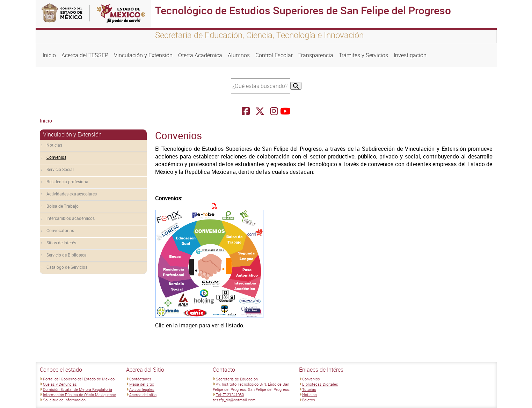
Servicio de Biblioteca (67, 255)
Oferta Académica (200, 55)
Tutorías (309, 389)
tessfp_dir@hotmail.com (234, 400)
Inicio (49, 55)
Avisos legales (142, 389)
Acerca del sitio (143, 395)
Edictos (309, 400)
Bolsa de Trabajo (63, 206)
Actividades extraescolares (72, 194)
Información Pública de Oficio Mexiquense (79, 395)
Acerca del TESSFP (85, 55)
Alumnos (239, 55)
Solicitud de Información (64, 400)
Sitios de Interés (61, 243)
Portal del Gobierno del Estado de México (79, 379)
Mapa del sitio (142, 384)
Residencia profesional (68, 181)
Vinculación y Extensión (143, 55)
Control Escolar (274, 55)
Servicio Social (60, 169)
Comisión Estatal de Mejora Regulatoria (78, 389)
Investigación (410, 55)
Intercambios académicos (71, 218)
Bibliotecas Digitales (320, 384)
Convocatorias (60, 230)
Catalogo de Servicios (67, 267)
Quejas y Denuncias (60, 384)
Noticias (54, 145)
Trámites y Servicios (363, 55)
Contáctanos (140, 379)
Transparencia (316, 55)
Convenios (56, 157)
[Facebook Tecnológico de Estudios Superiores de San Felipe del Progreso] (246, 111)
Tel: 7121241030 (230, 395)
